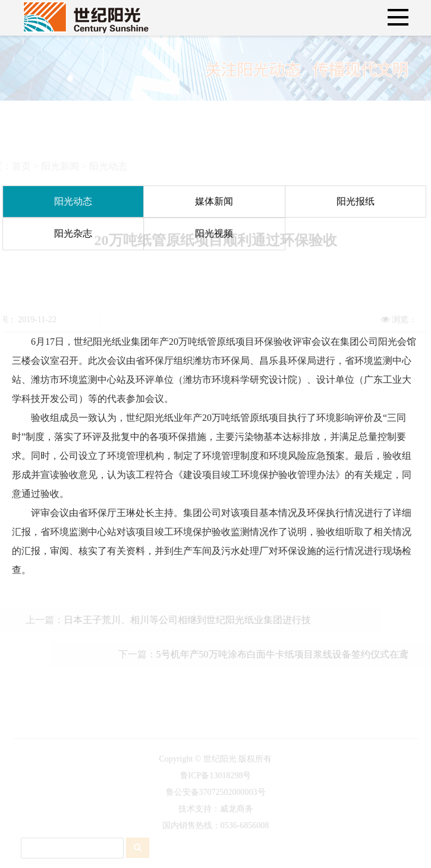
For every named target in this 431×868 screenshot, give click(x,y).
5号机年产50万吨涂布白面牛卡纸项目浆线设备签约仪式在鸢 (290, 654)
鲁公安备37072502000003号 (216, 800)
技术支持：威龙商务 (216, 817)
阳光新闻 (52, 166)
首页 (14, 166)
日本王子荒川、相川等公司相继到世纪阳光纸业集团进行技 (180, 620)
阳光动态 (100, 166)
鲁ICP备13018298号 (216, 783)
